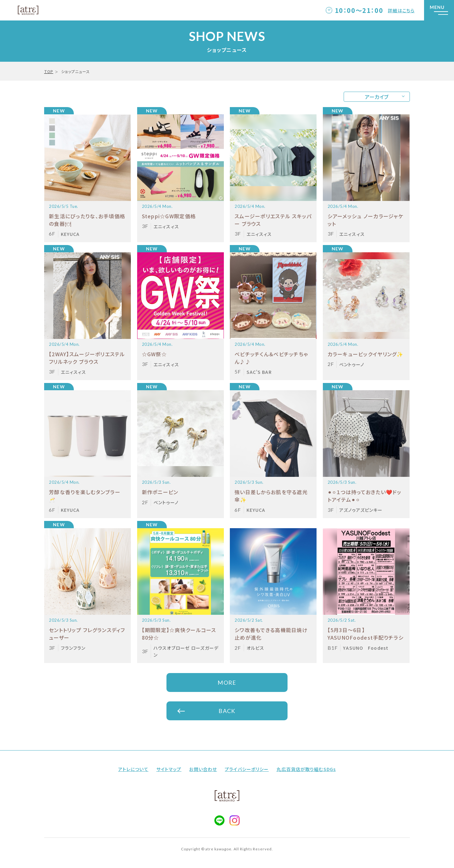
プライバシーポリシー (247, 769)
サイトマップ (169, 769)
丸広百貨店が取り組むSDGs (306, 769)
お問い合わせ (203, 769)
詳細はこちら (401, 10)
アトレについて (133, 769)
